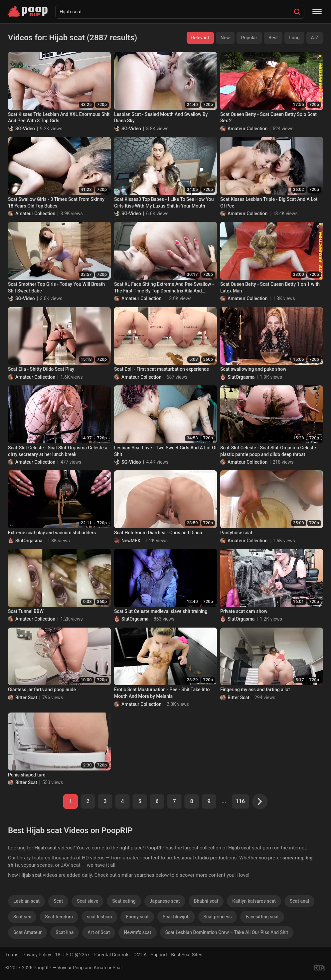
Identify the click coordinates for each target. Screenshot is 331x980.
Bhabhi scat (206, 901)
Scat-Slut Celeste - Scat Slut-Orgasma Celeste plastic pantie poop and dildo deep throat (268, 451)
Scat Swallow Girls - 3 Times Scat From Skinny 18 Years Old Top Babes (56, 203)
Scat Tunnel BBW (26, 611)
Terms (12, 955)
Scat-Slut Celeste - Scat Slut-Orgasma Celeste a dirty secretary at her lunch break (58, 451)
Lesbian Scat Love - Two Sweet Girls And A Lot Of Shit (165, 451)
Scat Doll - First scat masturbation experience (162, 369)
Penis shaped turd (27, 775)
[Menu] (317, 12)
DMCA (140, 955)
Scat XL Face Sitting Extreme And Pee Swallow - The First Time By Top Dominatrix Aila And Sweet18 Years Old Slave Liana (164, 288)
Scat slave (87, 901)
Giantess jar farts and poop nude (42, 690)
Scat (58, 901)
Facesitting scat (262, 917)
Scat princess (218, 917)
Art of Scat (99, 932)
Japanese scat (165, 901)
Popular (249, 38)
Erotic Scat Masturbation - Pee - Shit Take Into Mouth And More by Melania (162, 693)
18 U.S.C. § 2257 (73, 955)
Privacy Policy (37, 955)
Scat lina (65, 932)
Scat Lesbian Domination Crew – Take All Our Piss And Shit (227, 932)
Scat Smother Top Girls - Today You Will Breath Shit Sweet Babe (56, 287)
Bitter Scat (26, 698)
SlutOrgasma (241, 377)
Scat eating (124, 901)
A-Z (315, 38)
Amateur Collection (248, 129)
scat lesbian (99, 917)
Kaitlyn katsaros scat (254, 901)
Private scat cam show (244, 611)
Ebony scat (137, 917)
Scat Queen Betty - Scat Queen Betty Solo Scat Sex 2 (268, 118)
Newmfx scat (137, 932)
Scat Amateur (27, 932)
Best (273, 38)
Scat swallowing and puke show (253, 369)
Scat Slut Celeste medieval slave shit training (161, 611)
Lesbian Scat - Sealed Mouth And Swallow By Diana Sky (161, 118)
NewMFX (131, 541)
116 (240, 801)
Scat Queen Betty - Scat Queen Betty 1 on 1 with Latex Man (270, 287)
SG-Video (25, 129)
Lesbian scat (26, 901)
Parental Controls (111, 955)
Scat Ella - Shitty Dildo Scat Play (41, 369)
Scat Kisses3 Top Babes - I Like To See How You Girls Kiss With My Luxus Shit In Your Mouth (164, 203)
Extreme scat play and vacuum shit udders (52, 533)
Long (294, 38)
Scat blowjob (176, 917)
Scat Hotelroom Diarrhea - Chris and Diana (158, 533)
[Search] (297, 12)
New (225, 38)
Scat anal (299, 901)
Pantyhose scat (236, 533)
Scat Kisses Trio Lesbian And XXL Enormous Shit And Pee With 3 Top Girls (59, 118)
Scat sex (22, 917)
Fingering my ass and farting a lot (255, 690)
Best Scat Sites (187, 955)
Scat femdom (59, 917)
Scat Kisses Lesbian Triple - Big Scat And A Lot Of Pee (269, 203)
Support (159, 955)
